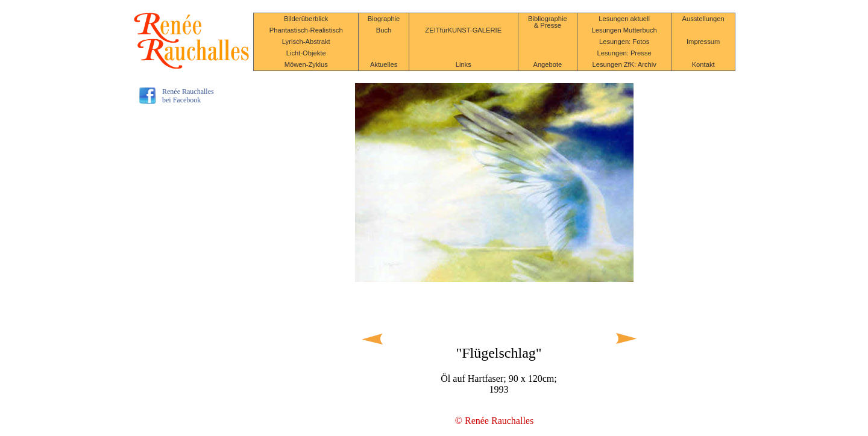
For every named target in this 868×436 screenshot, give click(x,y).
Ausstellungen (703, 19)
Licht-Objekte (306, 53)
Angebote (547, 64)
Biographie (384, 19)
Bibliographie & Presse (548, 22)
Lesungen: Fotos (624, 42)
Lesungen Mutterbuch (624, 30)
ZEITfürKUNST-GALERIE (463, 30)
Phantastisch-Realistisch (306, 30)
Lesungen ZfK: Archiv (624, 64)
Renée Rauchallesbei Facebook (188, 96)
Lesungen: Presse (624, 53)
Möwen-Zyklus (306, 64)
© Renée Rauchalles (494, 421)
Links (464, 64)
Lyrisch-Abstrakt (306, 42)
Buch (384, 30)
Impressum (703, 42)
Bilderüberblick (306, 19)
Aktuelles (384, 64)
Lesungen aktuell (624, 19)
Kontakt (703, 64)
